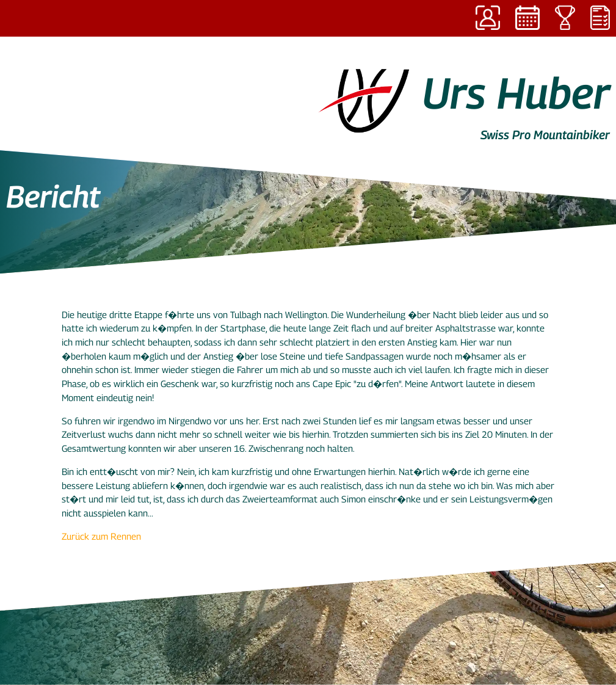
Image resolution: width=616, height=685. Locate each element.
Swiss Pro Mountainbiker (545, 135)
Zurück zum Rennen (101, 536)
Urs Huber (516, 93)
